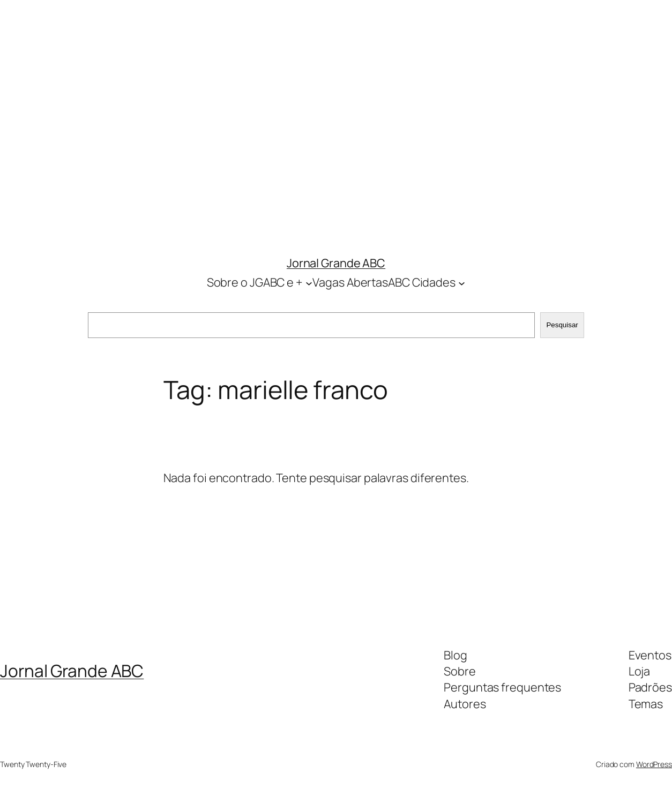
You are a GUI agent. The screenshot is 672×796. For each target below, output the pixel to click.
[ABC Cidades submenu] (462, 283)
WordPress (654, 764)
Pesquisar (562, 325)
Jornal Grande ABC (336, 263)
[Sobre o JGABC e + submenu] (309, 283)
